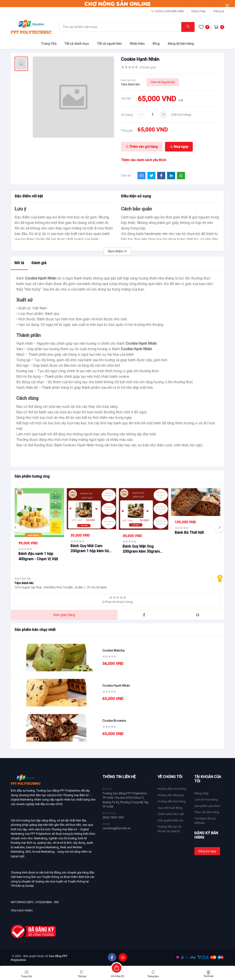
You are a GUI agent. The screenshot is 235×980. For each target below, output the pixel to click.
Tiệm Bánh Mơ (130, 84)
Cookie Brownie (114, 721)
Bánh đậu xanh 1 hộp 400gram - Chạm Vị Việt (38, 556)
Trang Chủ (49, 44)
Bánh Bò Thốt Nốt (189, 533)
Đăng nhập (199, 11)
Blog (156, 44)
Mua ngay (179, 147)
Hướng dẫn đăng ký (171, 795)
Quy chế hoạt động (170, 808)
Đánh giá (39, 263)
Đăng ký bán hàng (181, 44)
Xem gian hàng (64, 615)
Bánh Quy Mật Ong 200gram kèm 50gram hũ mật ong (141, 549)
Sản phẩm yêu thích (207, 806)
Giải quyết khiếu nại (170, 820)
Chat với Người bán (163, 82)
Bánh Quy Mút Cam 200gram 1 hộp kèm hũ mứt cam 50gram (90, 549)
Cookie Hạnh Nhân (116, 686)
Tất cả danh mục (77, 44)
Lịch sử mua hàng (206, 799)
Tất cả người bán (109, 44)
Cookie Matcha (113, 650)
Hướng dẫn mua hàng (172, 789)
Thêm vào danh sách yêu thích (144, 160)
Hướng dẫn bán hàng (172, 801)
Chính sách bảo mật (171, 814)
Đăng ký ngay (207, 851)
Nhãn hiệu (137, 44)
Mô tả (19, 263)
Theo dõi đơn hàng (207, 812)
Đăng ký (219, 11)
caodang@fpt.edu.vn (117, 828)
